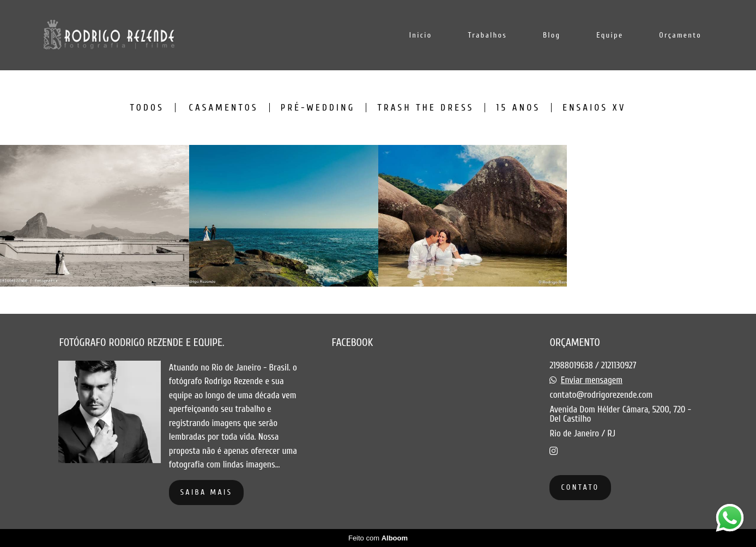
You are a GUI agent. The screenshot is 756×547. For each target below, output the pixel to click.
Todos (147, 108)
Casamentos (223, 108)
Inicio (421, 35)
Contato (580, 487)
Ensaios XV (594, 108)
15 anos (518, 108)
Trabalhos (487, 35)
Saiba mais (207, 492)
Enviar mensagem (592, 380)
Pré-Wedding (318, 108)
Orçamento (680, 35)
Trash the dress (425, 108)
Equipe (610, 35)
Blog (552, 35)
